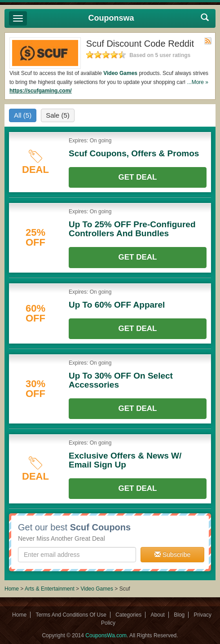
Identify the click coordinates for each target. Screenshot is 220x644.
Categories (128, 615)
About (158, 615)
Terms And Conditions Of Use (71, 615)
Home (12, 589)
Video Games (120, 73)
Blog (179, 615)
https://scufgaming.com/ (41, 91)
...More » (198, 82)
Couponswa (111, 18)
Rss (208, 41)
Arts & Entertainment (50, 589)
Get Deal (138, 177)
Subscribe (172, 555)
